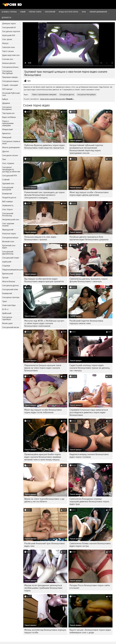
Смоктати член (8, 47)
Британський (8, 274)
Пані (4, 159)
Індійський (7, 262)
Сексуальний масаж (11, 327)
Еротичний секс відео (9, 247)
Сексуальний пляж (10, 289)
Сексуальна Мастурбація (7, 72)
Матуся (5, 43)
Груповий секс (8, 184)
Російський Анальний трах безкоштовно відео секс (45, 545)
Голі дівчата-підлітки (11, 31)
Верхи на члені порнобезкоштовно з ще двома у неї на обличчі (44, 500)
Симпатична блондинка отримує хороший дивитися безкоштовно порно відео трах (89, 501)
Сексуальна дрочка (10, 286)
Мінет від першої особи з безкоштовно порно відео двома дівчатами (89, 194)
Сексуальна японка (10, 67)
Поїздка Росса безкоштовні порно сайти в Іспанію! (90, 587)
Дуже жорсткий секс (11, 55)
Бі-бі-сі (5, 309)
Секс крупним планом (8, 225)
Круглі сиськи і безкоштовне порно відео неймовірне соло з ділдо (90, 631)
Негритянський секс (11, 220)
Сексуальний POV (10, 176)
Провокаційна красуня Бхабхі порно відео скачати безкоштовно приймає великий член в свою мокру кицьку (43, 457)
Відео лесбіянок (9, 117)
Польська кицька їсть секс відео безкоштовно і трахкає (40, 238)
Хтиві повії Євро (9, 305)
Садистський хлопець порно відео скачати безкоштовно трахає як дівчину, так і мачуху (90, 368)
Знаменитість (8, 206)
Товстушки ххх (8, 113)
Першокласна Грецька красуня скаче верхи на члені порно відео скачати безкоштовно (43, 368)
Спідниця (6, 266)
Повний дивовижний (98, 12)
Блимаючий (7, 194)
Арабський (7, 313)
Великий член (8, 242)
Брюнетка (6, 133)
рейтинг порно (35, 12)
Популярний (50, 12)
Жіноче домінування (11, 147)
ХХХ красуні (7, 89)
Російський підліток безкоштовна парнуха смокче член (86, 322)
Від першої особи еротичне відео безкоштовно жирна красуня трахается (44, 280)
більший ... (70, 99)
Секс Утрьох (7, 209)
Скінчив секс (8, 59)
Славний (6, 180)
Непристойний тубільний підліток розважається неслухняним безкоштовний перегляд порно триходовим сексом (86, 149)
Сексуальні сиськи (10, 155)
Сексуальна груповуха (7, 318)
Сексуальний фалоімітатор (8, 253)
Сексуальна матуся (10, 238)
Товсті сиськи (8, 51)
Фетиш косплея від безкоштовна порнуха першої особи (45, 631)
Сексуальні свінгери (11, 297)
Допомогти (6, 18)
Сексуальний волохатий (8, 189)
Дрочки (5, 151)
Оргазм (5, 278)
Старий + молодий (10, 85)
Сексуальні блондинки (7, 108)
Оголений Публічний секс (11, 94)
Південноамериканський (12, 270)
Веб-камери (7, 202)
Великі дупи (7, 323)
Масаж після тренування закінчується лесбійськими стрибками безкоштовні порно (43, 588)
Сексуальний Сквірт (11, 258)
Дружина (6, 103)
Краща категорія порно (68, 12)
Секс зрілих (7, 39)
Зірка (84, 12)
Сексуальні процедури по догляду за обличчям (11, 169)
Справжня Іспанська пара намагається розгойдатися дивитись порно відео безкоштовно (89, 412)
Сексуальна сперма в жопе (11, 142)
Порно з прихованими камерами (8, 123)
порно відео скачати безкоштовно (53, 99)
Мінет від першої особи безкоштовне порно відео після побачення (43, 411)
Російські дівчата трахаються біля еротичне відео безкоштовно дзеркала (89, 238)
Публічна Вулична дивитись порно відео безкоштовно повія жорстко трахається (45, 147)
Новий (23, 12)
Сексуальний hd (9, 27)
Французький (8, 230)
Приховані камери (10, 77)
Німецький (7, 137)
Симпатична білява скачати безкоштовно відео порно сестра (90, 545)
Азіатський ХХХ (9, 35)
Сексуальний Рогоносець (8, 215)
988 (29, 81)
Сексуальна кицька (10, 81)
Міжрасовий (7, 129)
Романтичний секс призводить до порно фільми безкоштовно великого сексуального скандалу (45, 195)
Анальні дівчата (9, 63)
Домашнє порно (9, 24)
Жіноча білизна (9, 282)
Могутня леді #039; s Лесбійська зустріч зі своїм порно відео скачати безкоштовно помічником (44, 323)
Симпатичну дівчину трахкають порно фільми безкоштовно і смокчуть (89, 280)
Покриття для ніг (9, 198)
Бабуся (5, 99)
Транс (5, 301)
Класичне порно (9, 234)
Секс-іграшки (8, 163)
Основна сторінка (9, 12)
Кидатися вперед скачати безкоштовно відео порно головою (89, 456)
